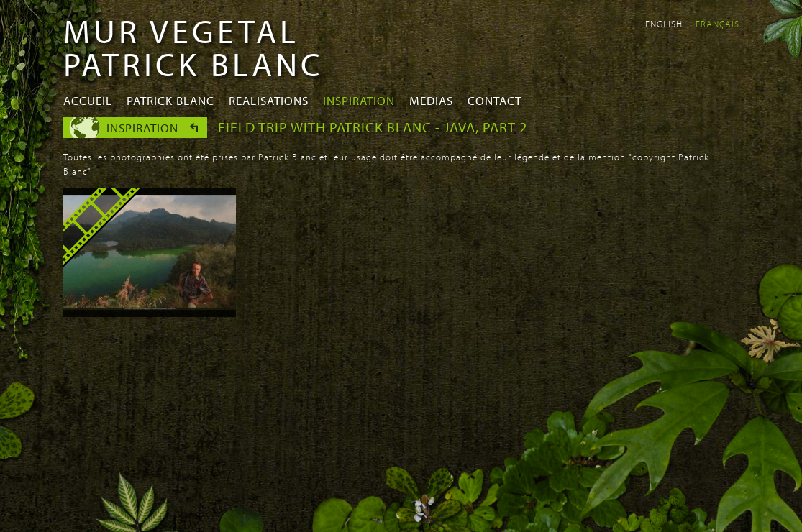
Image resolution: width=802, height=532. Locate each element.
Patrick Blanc (170, 100)
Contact (495, 100)
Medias (431, 100)
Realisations (269, 100)
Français (717, 24)
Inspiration (359, 100)
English (664, 24)
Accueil (88, 100)
